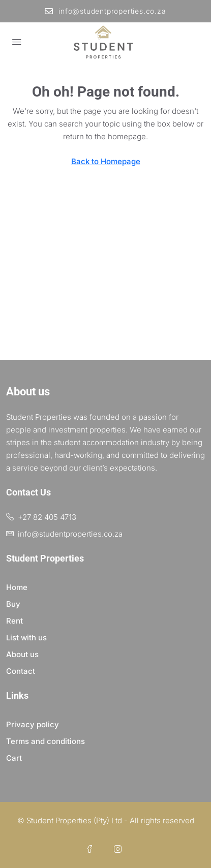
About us (22, 654)
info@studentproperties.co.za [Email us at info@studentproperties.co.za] (70, 534)
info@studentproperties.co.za (105, 11)
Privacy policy (33, 724)
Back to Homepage (106, 161)
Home (17, 587)
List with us (26, 638)
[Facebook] (92, 849)
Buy (13, 604)
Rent (14, 621)
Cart (14, 758)
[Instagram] (120, 849)
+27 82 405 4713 (47, 517)
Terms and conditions (46, 741)
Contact (21, 671)
